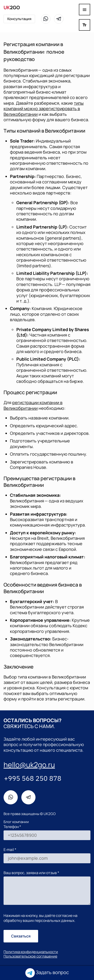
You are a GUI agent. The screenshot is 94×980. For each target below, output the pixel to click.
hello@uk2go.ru (29, 765)
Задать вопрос (47, 973)
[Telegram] (59, 19)
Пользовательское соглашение (30, 956)
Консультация (19, 19)
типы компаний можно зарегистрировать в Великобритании (44, 109)
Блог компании (16, 822)
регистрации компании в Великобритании (33, 405)
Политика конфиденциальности (31, 952)
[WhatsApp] (46, 19)
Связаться (21, 936)
